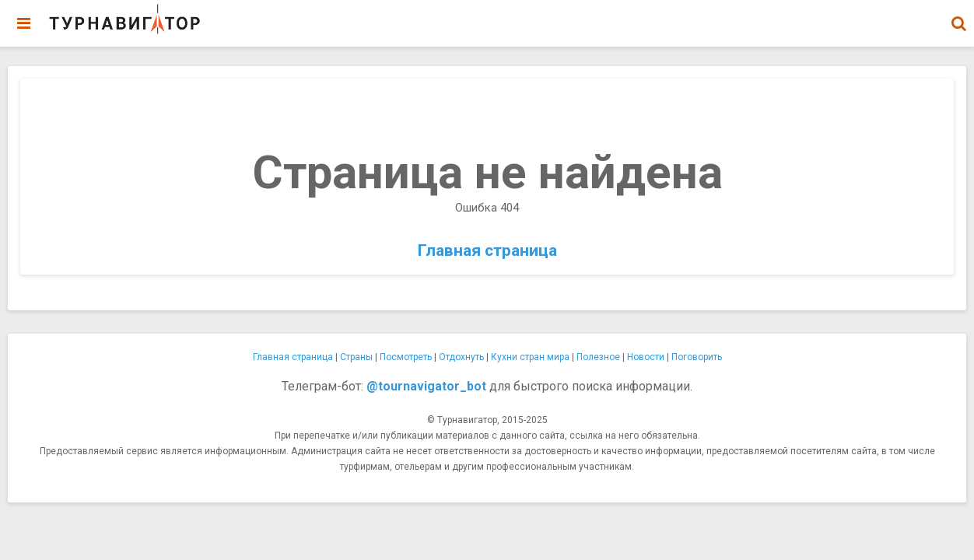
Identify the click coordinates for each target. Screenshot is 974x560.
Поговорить (697, 357)
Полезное (598, 357)
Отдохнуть (461, 357)
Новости (646, 357)
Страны (356, 357)
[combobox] (958, 16)
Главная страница (487, 250)
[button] (958, 23)
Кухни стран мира (530, 357)
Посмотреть (406, 357)
